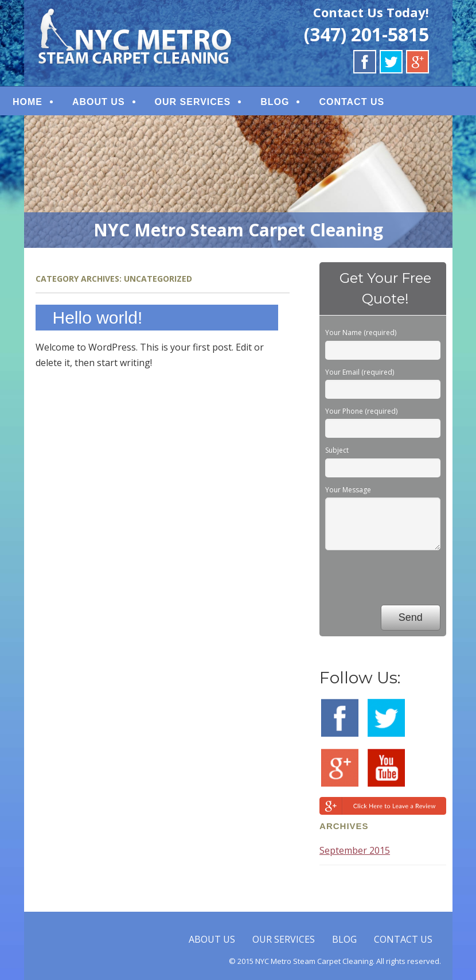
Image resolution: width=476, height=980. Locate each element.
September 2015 (355, 850)
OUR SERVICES (193, 102)
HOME (28, 102)
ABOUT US (99, 102)
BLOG (275, 102)
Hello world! (98, 318)
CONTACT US (352, 102)
